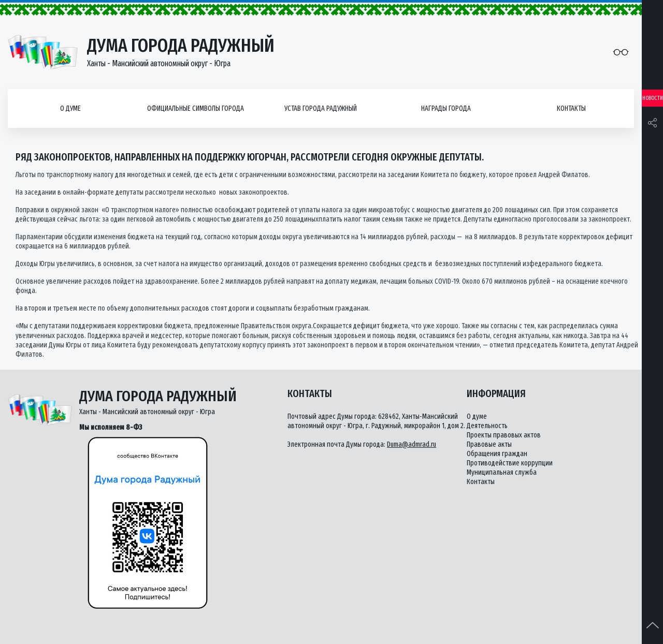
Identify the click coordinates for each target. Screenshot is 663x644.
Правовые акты (489, 444)
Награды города (446, 108)
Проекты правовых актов (504, 435)
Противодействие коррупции (510, 463)
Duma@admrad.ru (412, 444)
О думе (70, 108)
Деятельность (487, 426)
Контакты (571, 108)
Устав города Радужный (321, 108)
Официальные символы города (196, 108)
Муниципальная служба (502, 472)
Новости (653, 98)
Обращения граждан (497, 454)
